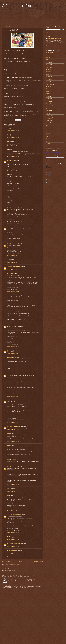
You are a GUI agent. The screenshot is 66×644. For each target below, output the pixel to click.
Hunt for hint (48, 143)
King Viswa (9, 196)
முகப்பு (21, 562)
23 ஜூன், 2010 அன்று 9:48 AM (13, 204)
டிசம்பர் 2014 (48, 54)
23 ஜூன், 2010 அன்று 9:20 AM (13, 185)
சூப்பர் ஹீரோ (11, 578)
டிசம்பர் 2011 (48, 81)
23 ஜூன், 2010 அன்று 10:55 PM (13, 377)
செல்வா (8, 433)
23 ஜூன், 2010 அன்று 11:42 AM (13, 291)
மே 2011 (47, 93)
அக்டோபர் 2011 (49, 85)
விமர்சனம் (48, 135)
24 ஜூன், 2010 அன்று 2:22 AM (13, 463)
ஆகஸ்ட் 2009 (48, 119)
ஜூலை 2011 (48, 90)
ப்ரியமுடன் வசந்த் (10, 160)
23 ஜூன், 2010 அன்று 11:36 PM (13, 396)
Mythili (8, 350)
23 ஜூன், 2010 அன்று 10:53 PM (13, 370)
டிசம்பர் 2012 (48, 64)
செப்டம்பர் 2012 (49, 69)
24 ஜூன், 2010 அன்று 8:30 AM (13, 539)
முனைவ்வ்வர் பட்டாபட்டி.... (12, 189)
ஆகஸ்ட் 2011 (48, 88)
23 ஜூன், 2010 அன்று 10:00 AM (13, 223)
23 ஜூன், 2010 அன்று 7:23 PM (13, 321)
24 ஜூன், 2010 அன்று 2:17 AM (13, 442)
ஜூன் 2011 (48, 92)
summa (47, 145)
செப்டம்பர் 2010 (49, 107)
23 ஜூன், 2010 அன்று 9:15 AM (13, 156)
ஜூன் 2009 (48, 122)
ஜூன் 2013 (48, 59)
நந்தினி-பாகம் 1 (5, 574)
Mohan (8, 393)
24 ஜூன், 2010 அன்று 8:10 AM (13, 532)
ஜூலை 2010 (48, 110)
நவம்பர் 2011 (48, 83)
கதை (47, 131)
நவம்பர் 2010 (48, 103)
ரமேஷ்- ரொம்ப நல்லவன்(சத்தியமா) (14, 208)
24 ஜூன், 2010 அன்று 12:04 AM (13, 413)
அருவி (47, 128)
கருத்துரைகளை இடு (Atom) (14, 564)
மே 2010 (47, 114)
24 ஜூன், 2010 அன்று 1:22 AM (13, 430)
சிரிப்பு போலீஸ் (17, 6)
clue (46, 140)
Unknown (9, 374)
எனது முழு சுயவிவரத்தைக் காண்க (52, 47)
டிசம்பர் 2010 (48, 102)
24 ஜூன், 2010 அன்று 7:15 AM (13, 511)
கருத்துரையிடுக (8, 556)
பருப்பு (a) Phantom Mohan (12, 381)
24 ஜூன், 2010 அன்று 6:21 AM (13, 492)
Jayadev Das (9, 460)
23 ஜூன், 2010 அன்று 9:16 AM (13, 178)
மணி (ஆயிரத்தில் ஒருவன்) (12, 550)
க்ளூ (46, 130)
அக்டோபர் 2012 (49, 68)
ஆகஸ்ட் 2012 (48, 71)
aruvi (47, 138)
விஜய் (47, 137)
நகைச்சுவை (48, 133)
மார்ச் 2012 (48, 78)
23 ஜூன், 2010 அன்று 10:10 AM (13, 263)
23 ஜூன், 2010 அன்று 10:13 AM (13, 270)
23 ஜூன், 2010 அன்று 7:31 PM (13, 346)
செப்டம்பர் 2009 (49, 117)
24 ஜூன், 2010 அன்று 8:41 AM (13, 547)
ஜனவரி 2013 (48, 63)
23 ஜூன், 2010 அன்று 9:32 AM (13, 192)
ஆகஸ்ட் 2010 (48, 109)
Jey (7, 127)
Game (47, 142)
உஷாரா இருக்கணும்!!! (7, 585)
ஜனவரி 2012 (48, 80)
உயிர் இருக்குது (6, 568)
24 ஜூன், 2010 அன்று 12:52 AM (13, 422)
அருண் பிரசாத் (10, 182)
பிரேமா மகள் (9, 488)
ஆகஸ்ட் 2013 (48, 58)
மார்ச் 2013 (48, 61)
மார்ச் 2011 (48, 97)
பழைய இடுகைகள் (38, 562)
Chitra (8, 141)
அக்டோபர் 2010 (49, 105)
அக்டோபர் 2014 (49, 56)
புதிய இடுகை (6, 562)
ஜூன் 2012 (48, 75)
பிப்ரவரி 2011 (48, 98)
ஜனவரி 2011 (48, 100)
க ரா (8, 259)
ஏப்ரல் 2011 (48, 95)
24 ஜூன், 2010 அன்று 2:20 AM (13, 456)
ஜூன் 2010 (48, 112)
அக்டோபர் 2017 (49, 52)
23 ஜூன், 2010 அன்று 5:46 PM (13, 308)
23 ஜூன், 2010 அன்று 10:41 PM (13, 353)
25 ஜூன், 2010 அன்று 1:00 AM (13, 554)
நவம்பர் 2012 (48, 66)
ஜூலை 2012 (48, 73)
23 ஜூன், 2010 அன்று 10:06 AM (13, 255)
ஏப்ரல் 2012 (48, 76)
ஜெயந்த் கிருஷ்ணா (11, 357)
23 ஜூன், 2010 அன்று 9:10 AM (13, 130)
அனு (8, 495)
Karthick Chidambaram (11, 312)
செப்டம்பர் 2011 (49, 86)
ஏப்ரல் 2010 (48, 115)
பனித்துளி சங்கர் (10, 274)
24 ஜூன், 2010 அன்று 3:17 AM (13, 485)
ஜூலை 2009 (48, 120)
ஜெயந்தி (8, 536)
